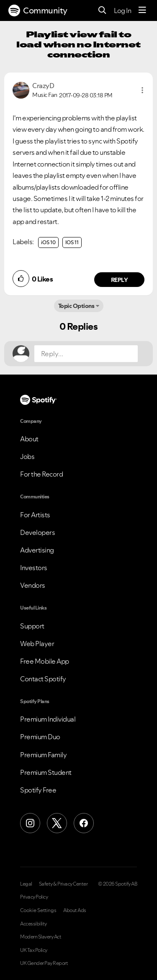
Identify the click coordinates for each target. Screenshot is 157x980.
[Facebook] (84, 823)
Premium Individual (48, 719)
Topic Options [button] (76, 306)
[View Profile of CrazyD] (43, 86)
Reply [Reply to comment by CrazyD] (120, 280)
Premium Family (43, 755)
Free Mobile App (45, 661)
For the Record (41, 474)
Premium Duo (40, 737)
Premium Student (46, 772)
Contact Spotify (43, 679)
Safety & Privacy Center (63, 884)
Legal (26, 884)
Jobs (27, 456)
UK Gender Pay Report (44, 963)
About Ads (75, 910)
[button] (142, 90)
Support (32, 626)
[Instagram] (30, 823)
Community (38, 10)
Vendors (33, 585)
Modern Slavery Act (41, 937)
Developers (37, 532)
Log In (122, 10)
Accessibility (33, 924)
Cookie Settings (38, 910)
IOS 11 (72, 242)
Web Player (37, 644)
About (29, 439)
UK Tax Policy (34, 950)
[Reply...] (86, 354)
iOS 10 (48, 242)
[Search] (102, 11)
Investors (34, 568)
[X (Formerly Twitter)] (57, 823)
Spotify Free (38, 790)
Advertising (37, 550)
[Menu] (142, 10)
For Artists (35, 515)
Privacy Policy (34, 897)
